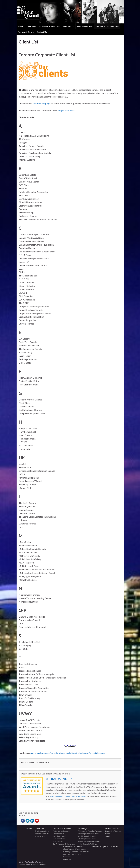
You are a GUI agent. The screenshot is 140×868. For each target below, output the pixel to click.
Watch (108, 836)
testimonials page (41, 103)
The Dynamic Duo (42, 831)
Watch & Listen (85, 26)
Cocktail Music (58, 834)
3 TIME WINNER (59, 779)
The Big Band (40, 836)
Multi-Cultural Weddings (87, 844)
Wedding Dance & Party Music (89, 841)
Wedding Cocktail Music (87, 836)
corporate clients (66, 110)
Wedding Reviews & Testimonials (76, 852)
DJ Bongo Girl (58, 841)
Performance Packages (62, 831)
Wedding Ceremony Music (88, 834)
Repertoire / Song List (113, 831)
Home (21, 26)
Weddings (69, 26)
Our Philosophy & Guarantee (64, 844)
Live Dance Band (59, 839)
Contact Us (42, 32)
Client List (67, 859)
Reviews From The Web (72, 854)
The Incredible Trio (42, 834)
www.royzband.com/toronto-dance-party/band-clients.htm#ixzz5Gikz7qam (68, 753)
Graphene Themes (38, 864)
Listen (108, 834)
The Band (31, 26)
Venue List (67, 857)
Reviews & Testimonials (107, 26)
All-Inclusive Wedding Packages (90, 831)
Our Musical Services (50, 26)
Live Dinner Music (60, 836)
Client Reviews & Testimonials (75, 849)
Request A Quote (26, 32)
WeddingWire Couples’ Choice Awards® (68, 796)
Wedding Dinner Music (87, 839)
